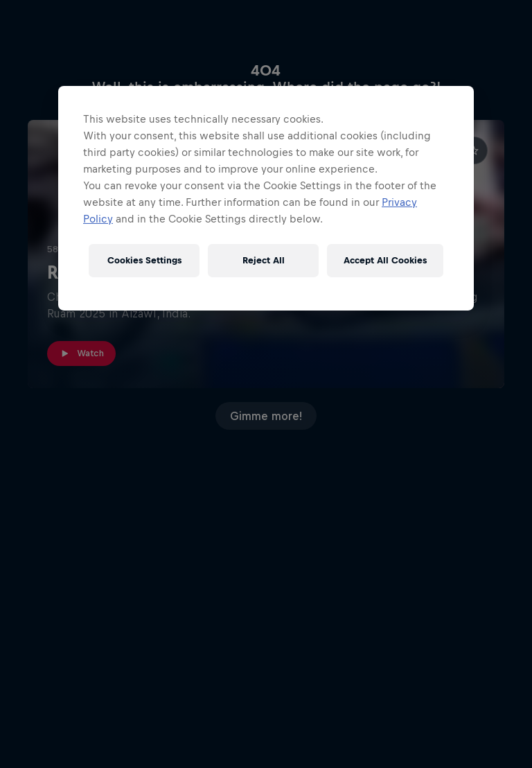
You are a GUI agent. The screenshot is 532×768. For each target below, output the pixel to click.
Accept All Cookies (385, 260)
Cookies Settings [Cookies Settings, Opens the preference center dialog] (144, 260)
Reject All (264, 260)
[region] (266, 198)
